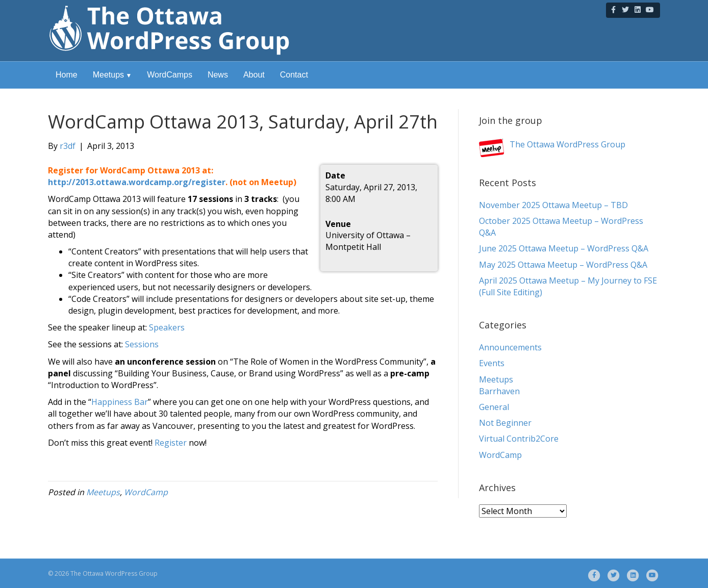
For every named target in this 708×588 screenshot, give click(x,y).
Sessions (142, 344)
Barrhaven (499, 391)
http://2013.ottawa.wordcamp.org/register (137, 182)
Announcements (510, 347)
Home (67, 75)
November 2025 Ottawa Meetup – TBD (553, 205)
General (494, 407)
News (218, 75)
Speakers (167, 327)
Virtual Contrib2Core (519, 439)
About (254, 75)
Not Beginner (505, 423)
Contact (294, 75)
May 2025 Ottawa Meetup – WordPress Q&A (563, 265)
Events (492, 363)
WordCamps (170, 75)
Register (171, 443)
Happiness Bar (120, 402)
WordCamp (146, 492)
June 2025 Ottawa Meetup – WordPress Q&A (564, 248)
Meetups (108, 75)
